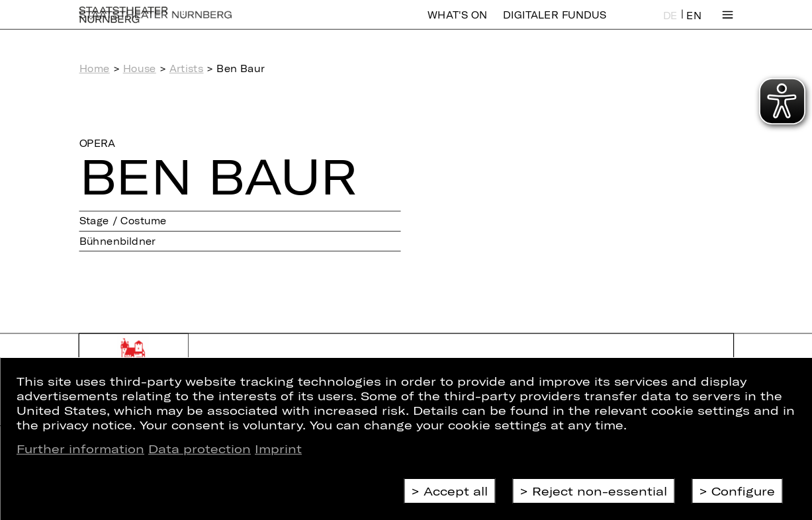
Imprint (278, 449)
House (140, 69)
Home (95, 69)
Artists (187, 69)
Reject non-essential (600, 491)
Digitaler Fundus (555, 24)
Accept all (456, 491)
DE (670, 24)
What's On (457, 24)
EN (694, 24)
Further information (80, 449)
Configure (743, 491)
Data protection (200, 449)
